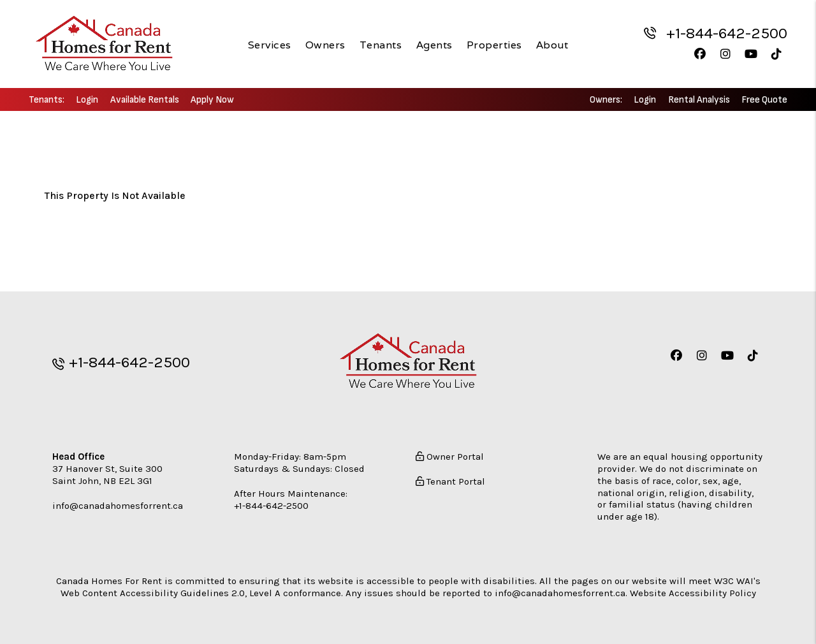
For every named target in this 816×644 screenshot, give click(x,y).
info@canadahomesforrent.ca (118, 504)
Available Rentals (145, 100)
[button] (700, 54)
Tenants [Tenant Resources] (381, 44)
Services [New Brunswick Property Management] (270, 44)
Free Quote (764, 100)
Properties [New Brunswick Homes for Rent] (494, 44)
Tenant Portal (450, 480)
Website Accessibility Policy (693, 592)
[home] (104, 44)
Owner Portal (450, 456)
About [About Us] (552, 44)
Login (87, 100)
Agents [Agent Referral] (434, 44)
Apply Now (212, 100)
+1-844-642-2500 (727, 33)
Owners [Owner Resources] (325, 44)
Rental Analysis (699, 100)
